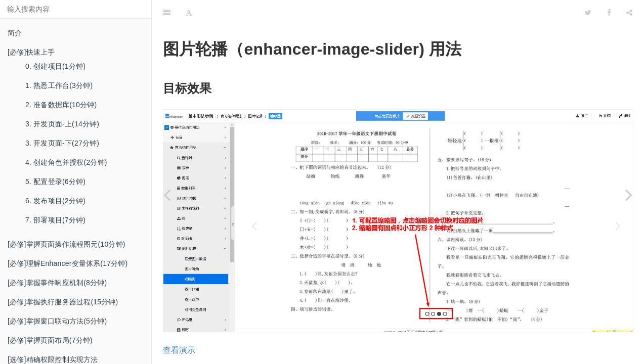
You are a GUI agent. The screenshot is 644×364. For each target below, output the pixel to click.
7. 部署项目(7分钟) (55, 220)
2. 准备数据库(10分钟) (61, 105)
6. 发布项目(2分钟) (55, 201)
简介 (15, 33)
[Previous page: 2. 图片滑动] (167, 195)
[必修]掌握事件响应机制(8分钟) (57, 283)
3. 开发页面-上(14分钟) (62, 124)
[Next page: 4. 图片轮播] (629, 195)
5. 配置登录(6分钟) (55, 181)
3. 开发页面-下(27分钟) (62, 143)
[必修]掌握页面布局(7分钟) (50, 340)
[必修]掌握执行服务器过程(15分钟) (63, 302)
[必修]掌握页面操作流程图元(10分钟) (67, 244)
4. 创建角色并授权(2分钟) (66, 162)
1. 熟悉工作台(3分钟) (59, 85)
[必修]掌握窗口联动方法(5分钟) (57, 321)
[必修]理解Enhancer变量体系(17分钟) (68, 263)
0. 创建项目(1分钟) (55, 66)
